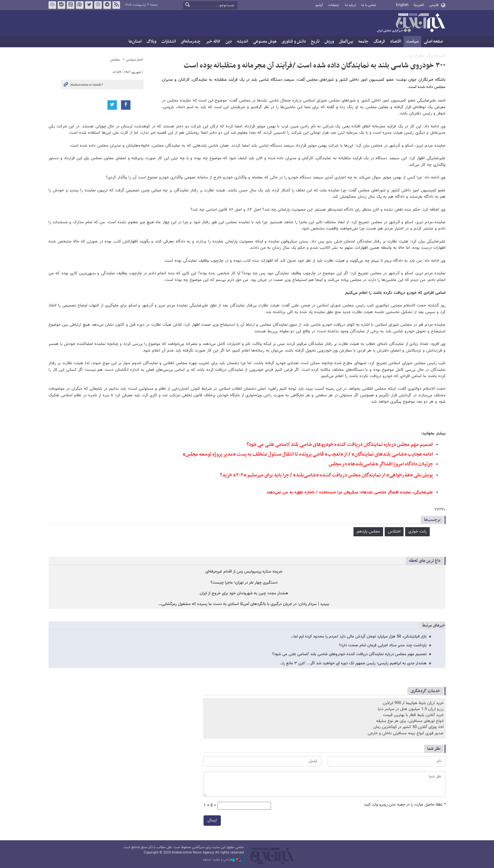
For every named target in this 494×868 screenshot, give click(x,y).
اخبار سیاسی (135, 60)
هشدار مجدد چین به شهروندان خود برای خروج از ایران (244, 594)
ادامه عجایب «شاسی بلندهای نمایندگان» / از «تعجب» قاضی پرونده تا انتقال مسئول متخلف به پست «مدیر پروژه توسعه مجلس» (308, 454)
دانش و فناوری (294, 41)
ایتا (71, 5)
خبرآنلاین (411, 23)
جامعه (363, 41)
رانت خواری (417, 532)
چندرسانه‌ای (191, 41)
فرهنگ (379, 41)
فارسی (434, 5)
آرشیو (319, 5)
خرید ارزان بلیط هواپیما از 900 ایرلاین (413, 703)
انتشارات (169, 41)
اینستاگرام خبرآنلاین (98, 5)
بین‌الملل (346, 41)
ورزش (329, 41)
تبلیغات (334, 5)
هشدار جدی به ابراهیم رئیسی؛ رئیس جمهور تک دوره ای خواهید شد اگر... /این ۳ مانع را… (353, 663)
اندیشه (242, 41)
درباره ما (350, 5)
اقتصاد (396, 41)
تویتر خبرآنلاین (89, 5)
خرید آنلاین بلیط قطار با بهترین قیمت (413, 715)
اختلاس (394, 532)
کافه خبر (213, 41)
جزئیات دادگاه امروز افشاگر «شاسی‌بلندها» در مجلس (381, 464)
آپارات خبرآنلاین (80, 5)
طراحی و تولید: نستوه (223, 860)
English (402, 5)
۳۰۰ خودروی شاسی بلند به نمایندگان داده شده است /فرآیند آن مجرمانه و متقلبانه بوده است (315, 66)
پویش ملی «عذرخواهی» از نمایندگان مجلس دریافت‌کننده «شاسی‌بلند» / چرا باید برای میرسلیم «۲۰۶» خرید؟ (326, 475)
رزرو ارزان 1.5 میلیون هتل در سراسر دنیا (411, 709)
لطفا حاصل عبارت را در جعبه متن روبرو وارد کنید (405, 805)
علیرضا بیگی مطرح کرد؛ (427, 56)
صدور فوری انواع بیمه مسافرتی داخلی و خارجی (406, 733)
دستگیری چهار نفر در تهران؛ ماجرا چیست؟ (244, 583)
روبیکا (52, 5)
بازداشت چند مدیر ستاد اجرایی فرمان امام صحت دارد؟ (383, 645)
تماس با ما (369, 5)
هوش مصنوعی (265, 41)
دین (229, 41)
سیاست (412, 41)
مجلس (115, 60)
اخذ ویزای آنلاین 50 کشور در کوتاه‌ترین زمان (408, 727)
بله (61, 5)
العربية (419, 5)
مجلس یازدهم (368, 532)
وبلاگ (151, 41)
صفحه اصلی (433, 41)
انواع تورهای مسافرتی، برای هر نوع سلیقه (410, 721)
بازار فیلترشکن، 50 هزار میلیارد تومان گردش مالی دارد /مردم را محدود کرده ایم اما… (359, 637)
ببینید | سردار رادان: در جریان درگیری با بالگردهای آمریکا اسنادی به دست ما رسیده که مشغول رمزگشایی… (244, 604)
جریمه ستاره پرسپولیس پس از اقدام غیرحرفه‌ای (244, 572)
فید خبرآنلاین (116, 5)
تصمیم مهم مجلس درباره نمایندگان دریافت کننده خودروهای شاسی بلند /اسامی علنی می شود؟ (340, 445)
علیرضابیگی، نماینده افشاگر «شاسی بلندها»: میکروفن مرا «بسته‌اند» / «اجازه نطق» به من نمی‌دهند (350, 492)
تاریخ (315, 41)
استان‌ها (135, 41)
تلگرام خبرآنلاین (107, 5)
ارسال (212, 820)
